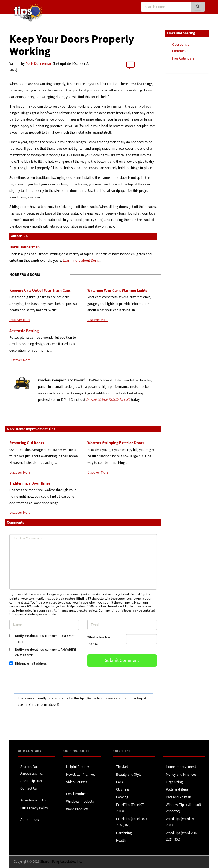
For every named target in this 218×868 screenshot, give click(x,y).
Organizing (174, 782)
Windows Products (80, 801)
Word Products (77, 809)
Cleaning (123, 789)
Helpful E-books (78, 767)
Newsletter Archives (81, 774)
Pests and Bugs (177, 789)
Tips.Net (122, 767)
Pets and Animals (179, 797)
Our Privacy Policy (34, 808)
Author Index (30, 820)
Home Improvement (181, 767)
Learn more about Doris (81, 260)
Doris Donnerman (39, 64)
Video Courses (77, 782)
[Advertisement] (193, 163)
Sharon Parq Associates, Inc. (61, 861)
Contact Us (29, 788)
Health (121, 840)
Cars (119, 782)
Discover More (20, 320)
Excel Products (77, 794)
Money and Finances (181, 774)
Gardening (124, 833)
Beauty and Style (129, 774)
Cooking (122, 797)
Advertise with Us (33, 800)
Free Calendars (183, 58)
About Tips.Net (31, 781)
